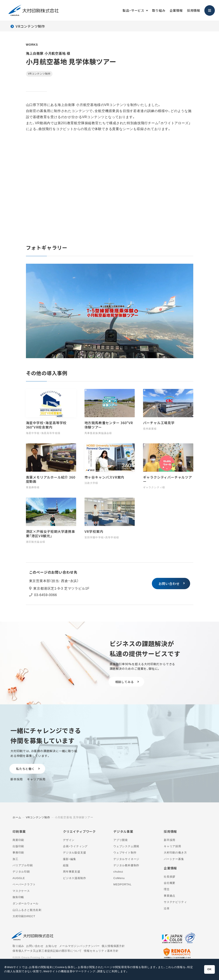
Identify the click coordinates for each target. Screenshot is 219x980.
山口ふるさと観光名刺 (27, 910)
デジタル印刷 (21, 872)
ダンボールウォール (26, 903)
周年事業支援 (72, 872)
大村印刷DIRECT (24, 916)
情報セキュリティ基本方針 (101, 951)
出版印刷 (18, 846)
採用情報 (194, 10)
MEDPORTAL (122, 884)
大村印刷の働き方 (175, 853)
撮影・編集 (70, 859)
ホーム (17, 817)
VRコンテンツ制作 (30, 26)
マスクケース (21, 891)
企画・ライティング (75, 846)
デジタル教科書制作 (126, 865)
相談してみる (125, 682)
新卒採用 (17, 779)
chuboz (118, 872)
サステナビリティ (175, 902)
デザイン (69, 840)
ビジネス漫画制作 (74, 878)
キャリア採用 (36, 779)
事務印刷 (18, 853)
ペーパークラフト (24, 884)
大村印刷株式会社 (33, 10)
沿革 (167, 908)
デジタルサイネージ (126, 859)
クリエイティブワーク (79, 831)
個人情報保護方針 (113, 946)
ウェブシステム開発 (126, 846)
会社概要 (170, 883)
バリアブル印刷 (23, 865)
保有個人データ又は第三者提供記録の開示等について (47, 951)
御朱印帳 (18, 897)
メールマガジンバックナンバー (79, 946)
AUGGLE (19, 878)
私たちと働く (25, 769)
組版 (66, 865)
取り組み (159, 10)
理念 (167, 889)
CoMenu (119, 878)
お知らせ (51, 946)
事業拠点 (170, 896)
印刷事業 (19, 831)
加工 (15, 859)
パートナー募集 (174, 859)
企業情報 (176, 10)
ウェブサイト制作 (125, 853)
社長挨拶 (170, 877)
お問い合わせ (169, 584)
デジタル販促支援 (74, 853)
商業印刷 (18, 840)
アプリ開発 (121, 840)
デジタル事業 (123, 831)
